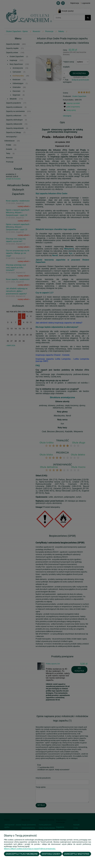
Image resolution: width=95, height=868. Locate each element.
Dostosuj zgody (51, 854)
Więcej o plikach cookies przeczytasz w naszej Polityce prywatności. (30, 849)
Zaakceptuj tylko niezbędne (22, 854)
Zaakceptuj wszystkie (77, 854)
